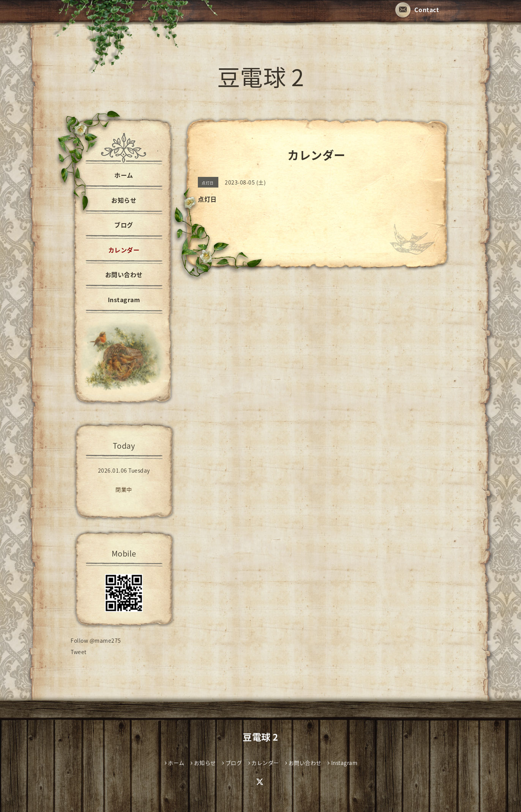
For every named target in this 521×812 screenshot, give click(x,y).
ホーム (124, 175)
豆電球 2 (261, 76)
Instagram (124, 300)
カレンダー (124, 250)
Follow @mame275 (96, 640)
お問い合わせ (124, 274)
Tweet (79, 652)
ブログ (124, 225)
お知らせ (124, 200)
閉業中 (124, 489)
